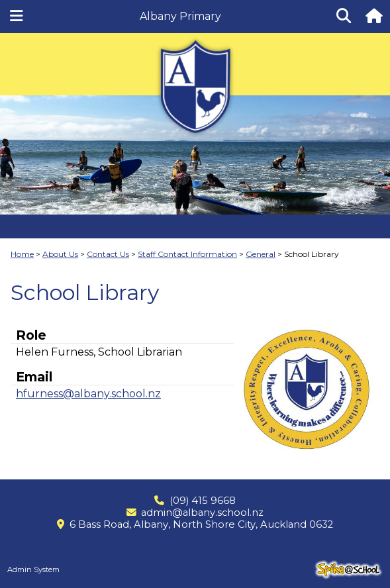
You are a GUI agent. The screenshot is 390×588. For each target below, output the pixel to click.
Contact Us (108, 254)
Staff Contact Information (187, 254)
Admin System (33, 569)
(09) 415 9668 (203, 501)
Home (22, 254)
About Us (60, 254)
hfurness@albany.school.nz (88, 394)
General (261, 254)
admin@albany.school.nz (202, 513)
